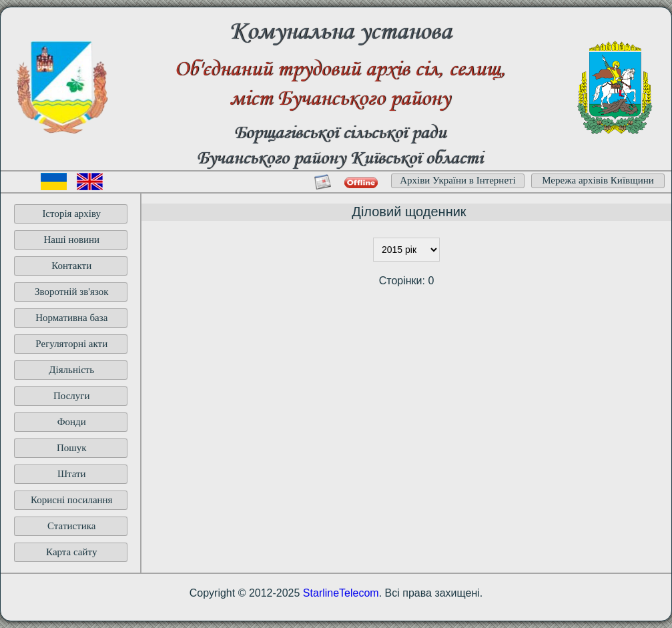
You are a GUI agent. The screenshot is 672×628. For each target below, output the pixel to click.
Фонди (72, 422)
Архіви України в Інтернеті (458, 180)
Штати (72, 474)
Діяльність (71, 370)
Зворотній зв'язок (72, 292)
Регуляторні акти (71, 344)
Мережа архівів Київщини (598, 180)
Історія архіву (71, 214)
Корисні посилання (72, 500)
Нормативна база (71, 318)
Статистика (71, 526)
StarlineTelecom (341, 593)
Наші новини (71, 240)
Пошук (72, 448)
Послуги (72, 396)
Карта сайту (71, 552)
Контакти (71, 266)
